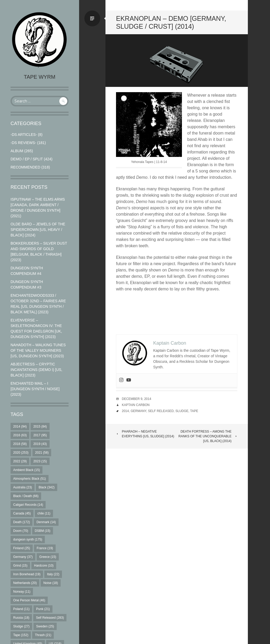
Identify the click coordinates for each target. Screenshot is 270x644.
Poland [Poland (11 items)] (21, 609)
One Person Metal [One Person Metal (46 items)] (29, 600)
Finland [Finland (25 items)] (22, 548)
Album (17, 151)
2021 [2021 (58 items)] (42, 453)
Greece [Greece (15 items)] (48, 557)
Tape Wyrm (40, 77)
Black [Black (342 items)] (47, 487)
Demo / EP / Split (27, 159)
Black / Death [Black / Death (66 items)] (26, 496)
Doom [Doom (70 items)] (21, 531)
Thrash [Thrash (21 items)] (43, 635)
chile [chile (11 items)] (44, 513)
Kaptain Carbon (136, 405)
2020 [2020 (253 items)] (21, 453)
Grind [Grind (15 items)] (20, 566)
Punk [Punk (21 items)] (43, 609)
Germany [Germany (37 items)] (23, 557)
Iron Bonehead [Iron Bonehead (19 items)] (27, 574)
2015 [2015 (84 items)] (40, 427)
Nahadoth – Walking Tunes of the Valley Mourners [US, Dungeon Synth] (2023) (38, 350)
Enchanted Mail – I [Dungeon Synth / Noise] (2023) (35, 389)
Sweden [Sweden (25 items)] (45, 626)
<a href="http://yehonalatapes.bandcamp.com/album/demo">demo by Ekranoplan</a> (177, 313)
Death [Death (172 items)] (21, 522)
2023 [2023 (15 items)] (40, 461)
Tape (194, 411)
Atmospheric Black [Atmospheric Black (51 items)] (30, 479)
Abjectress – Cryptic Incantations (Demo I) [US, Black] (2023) (36, 370)
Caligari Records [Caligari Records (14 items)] (28, 505)
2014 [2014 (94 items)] (20, 427)
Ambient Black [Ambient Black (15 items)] (26, 470)
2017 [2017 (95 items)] (40, 435)
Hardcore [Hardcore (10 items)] (44, 566)
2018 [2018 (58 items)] (20, 444)
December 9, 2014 (136, 399)
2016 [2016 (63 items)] (20, 435)
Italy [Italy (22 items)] (53, 574)
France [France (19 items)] (45, 548)
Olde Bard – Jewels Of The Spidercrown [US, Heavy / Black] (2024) (38, 230)
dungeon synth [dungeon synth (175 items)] (28, 539)
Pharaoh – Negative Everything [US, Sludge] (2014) (145, 434)
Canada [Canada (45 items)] (22, 513)
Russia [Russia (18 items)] (21, 618)
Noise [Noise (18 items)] (50, 583)
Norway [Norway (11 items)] (22, 592)
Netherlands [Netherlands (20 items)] (25, 583)
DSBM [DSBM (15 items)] (43, 531)
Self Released (161, 411)
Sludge (182, 411)
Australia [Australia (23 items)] (23, 487)
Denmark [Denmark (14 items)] (46, 522)
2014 (125, 411)
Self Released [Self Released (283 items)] (50, 618)
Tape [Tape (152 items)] (21, 635)
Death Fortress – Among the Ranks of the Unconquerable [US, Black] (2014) (208, 436)
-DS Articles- (24, 135)
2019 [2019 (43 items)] (40, 444)
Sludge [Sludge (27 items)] (21, 626)
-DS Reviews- (23, 143)
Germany (138, 411)
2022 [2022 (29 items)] (20, 461)
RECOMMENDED (25, 167)
